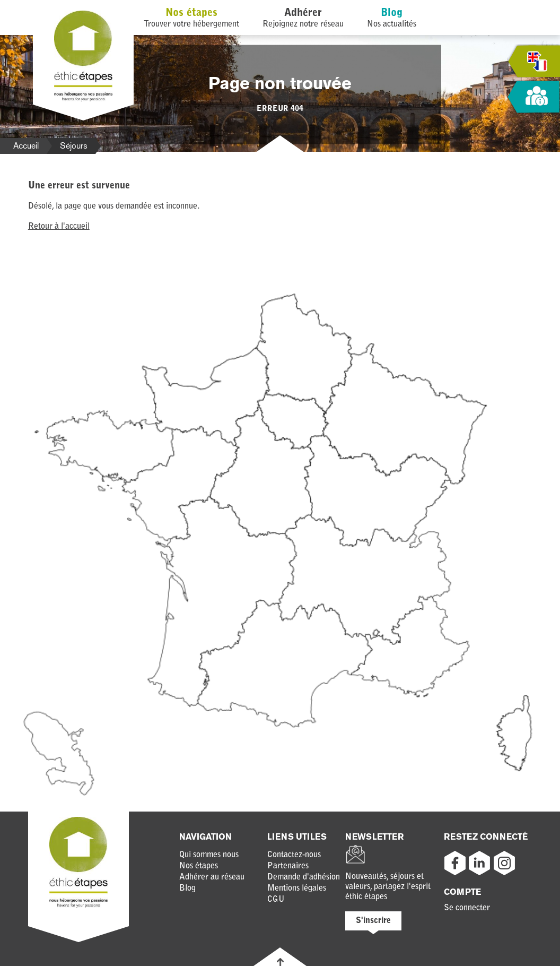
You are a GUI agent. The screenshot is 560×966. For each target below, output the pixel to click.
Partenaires (288, 866)
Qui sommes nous (209, 855)
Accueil (26, 146)
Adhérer (303, 13)
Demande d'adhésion (304, 877)
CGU (276, 900)
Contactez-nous (294, 855)
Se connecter (467, 908)
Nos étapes (191, 13)
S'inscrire (373, 921)
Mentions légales (297, 889)
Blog (392, 13)
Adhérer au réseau (212, 877)
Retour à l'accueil (59, 227)
